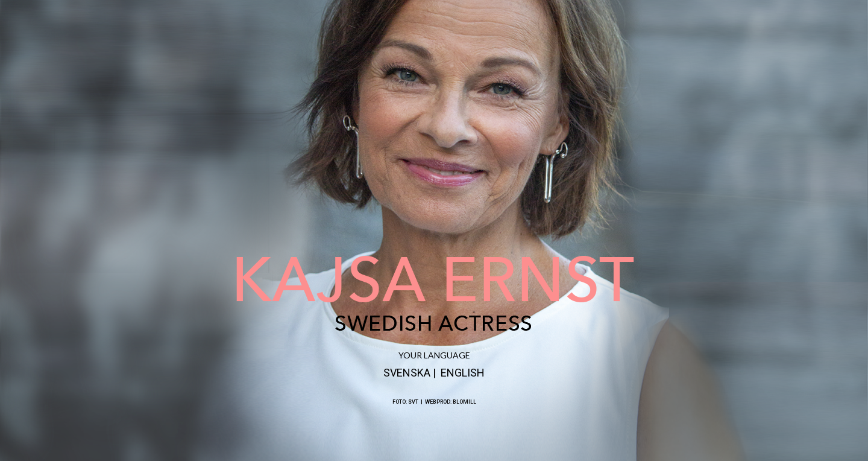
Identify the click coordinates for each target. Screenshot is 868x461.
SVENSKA (407, 373)
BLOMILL (464, 402)
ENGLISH (463, 373)
